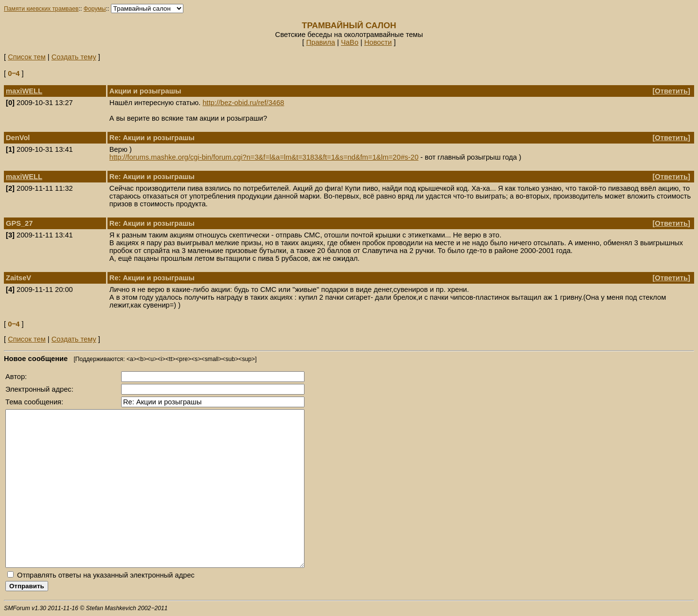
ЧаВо (350, 42)
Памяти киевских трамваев (41, 9)
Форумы (95, 9)
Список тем (27, 57)
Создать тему (74, 57)
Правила (321, 42)
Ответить (671, 91)
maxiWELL (24, 91)
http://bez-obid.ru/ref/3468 (243, 103)
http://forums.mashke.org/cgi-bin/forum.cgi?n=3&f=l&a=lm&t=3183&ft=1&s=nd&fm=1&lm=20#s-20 (264, 157)
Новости (378, 42)
